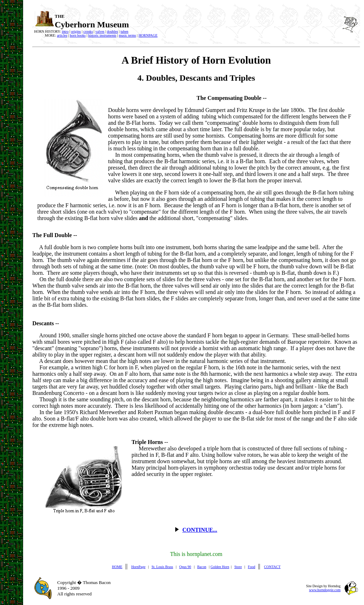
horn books (78, 35)
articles (62, 35)
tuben (124, 31)
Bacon (202, 567)
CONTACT (272, 567)
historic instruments (102, 35)
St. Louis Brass (162, 567)
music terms (127, 35)
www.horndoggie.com (325, 590)
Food (251, 567)
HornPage (138, 567)
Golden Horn (220, 567)
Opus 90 (185, 567)
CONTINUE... (200, 530)
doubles (113, 31)
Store (238, 567)
